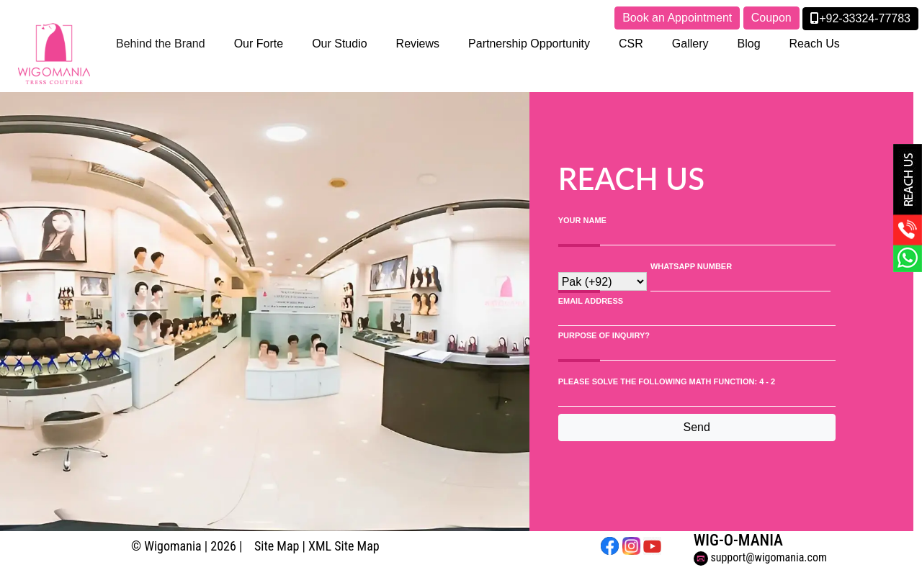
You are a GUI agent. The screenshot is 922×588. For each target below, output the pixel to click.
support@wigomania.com (760, 557)
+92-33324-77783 (860, 18)
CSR (631, 44)
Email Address (591, 301)
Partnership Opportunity (529, 44)
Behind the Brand (161, 44)
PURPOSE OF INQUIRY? (604, 335)
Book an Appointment (677, 18)
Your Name (582, 220)
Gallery (690, 44)
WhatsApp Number (691, 266)
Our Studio (339, 44)
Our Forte (259, 44)
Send (697, 427)
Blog (749, 44)
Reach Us (815, 44)
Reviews (418, 44)
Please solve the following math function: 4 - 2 (667, 381)
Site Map (277, 546)
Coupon (771, 18)
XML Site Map (344, 546)
